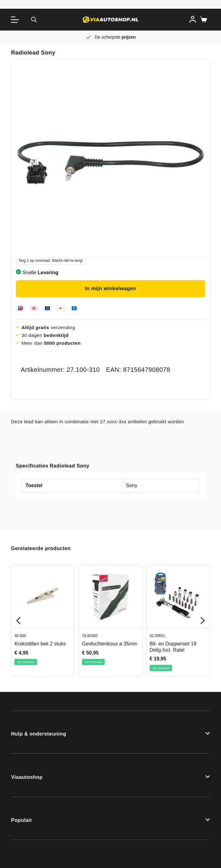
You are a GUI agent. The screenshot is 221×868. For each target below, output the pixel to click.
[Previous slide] (18, 621)
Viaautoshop (27, 777)
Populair (22, 820)
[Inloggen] (193, 19)
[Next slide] (203, 621)
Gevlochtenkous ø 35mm (110, 644)
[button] (110, 732)
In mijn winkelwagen (110, 288)
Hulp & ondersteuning (38, 734)
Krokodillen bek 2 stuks (40, 644)
